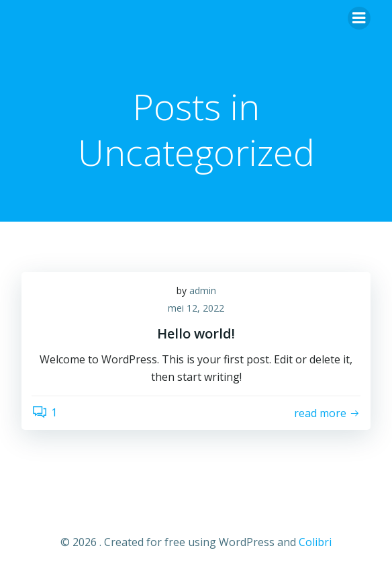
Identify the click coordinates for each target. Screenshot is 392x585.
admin (203, 290)
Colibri (315, 542)
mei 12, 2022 (196, 308)
